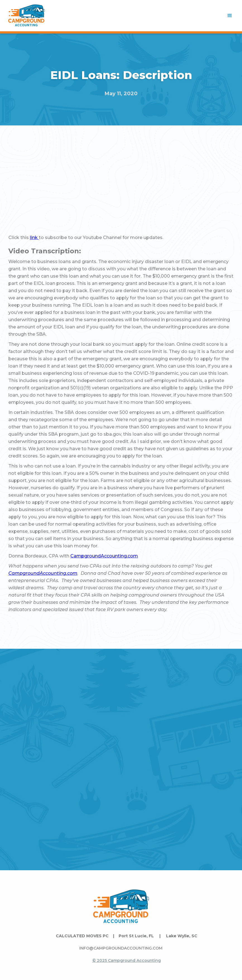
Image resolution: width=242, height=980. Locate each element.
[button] (230, 16)
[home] (27, 16)
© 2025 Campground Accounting (127, 960)
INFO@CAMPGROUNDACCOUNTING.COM (121, 948)
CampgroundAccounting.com (104, 556)
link (34, 238)
